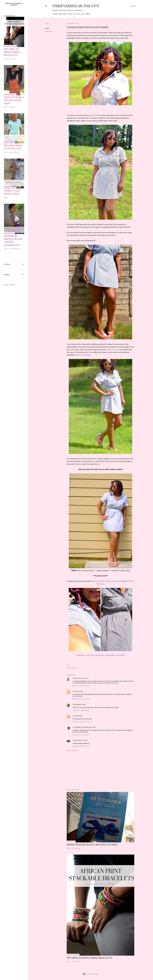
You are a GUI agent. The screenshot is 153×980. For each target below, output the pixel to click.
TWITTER (90, 655)
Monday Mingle (99, 581)
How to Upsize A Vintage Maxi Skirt (14, 100)
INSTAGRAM (110, 655)
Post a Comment (72, 751)
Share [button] (47, 24)
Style (69, 14)
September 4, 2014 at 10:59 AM (82, 722)
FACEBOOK (80, 655)
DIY (74, 14)
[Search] (133, 6)
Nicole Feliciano (78, 740)
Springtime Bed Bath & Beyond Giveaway (92, 845)
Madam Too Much (79, 678)
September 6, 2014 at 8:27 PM (81, 735)
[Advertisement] (100, 770)
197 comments (76, 848)
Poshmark (14, 5)
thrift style (48, 31)
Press (87, 14)
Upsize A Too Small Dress (12, 192)
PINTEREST (121, 655)
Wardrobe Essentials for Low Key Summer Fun (13, 240)
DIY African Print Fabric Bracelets (89, 958)
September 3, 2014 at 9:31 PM (81, 710)
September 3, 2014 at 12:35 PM (81, 699)
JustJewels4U (77, 704)
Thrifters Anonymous (113, 581)
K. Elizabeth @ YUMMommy (82, 727)
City (78, 14)
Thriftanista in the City (76, 6)
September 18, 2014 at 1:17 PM (81, 746)
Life (82, 14)
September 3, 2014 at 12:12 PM (81, 686)
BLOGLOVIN (99, 655)
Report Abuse (9, 285)
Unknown (76, 691)
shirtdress (92, 115)
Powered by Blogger (91, 974)
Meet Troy (62, 14)
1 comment (75, 961)
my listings (17, 3)
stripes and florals (113, 350)
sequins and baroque (83, 355)
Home (54, 14)
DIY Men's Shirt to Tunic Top (13, 147)
